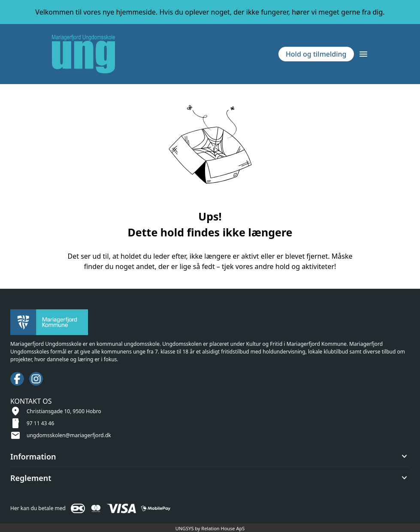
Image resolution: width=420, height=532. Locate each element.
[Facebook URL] (17, 379)
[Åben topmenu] (363, 54)
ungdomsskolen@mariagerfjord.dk (69, 435)
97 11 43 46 (40, 423)
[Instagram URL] (36, 379)
